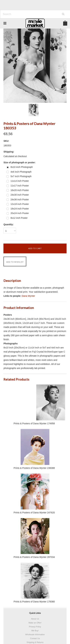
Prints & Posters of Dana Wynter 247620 (34, 513)
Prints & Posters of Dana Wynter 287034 (34, 557)
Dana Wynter (28, 296)
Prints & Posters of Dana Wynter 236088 (34, 468)
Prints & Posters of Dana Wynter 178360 (34, 602)
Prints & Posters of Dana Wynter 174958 (34, 423)
